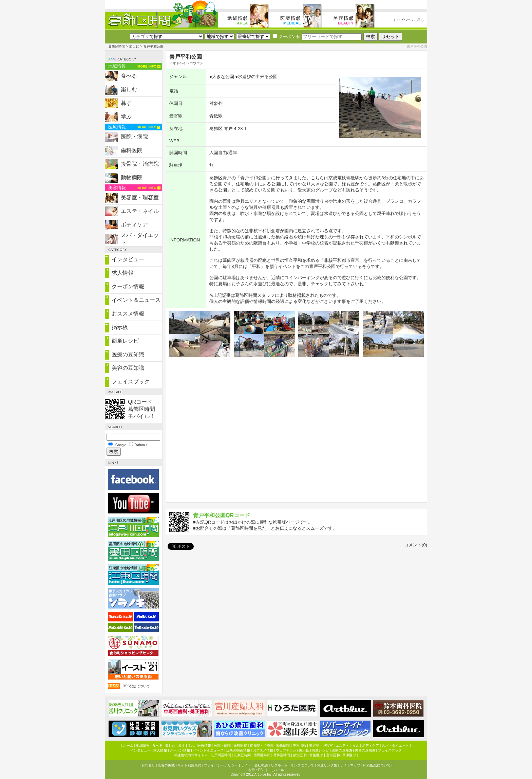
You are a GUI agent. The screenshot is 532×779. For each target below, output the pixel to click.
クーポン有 (287, 37)
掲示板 (120, 327)
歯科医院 (132, 150)
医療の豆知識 (128, 354)
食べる (129, 76)
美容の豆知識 (128, 368)
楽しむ (134, 46)
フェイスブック (131, 382)
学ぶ (126, 117)
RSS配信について (136, 686)
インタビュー (128, 259)
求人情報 (122, 273)
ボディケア (134, 225)
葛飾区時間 (117, 46)
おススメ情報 (128, 314)
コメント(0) (416, 545)
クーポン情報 (128, 286)
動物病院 (132, 177)
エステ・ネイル (140, 211)
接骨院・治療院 (140, 164)
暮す (126, 103)
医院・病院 (134, 137)
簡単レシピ (125, 341)
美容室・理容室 (140, 197)
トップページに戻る (408, 20)
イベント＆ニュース (136, 300)
